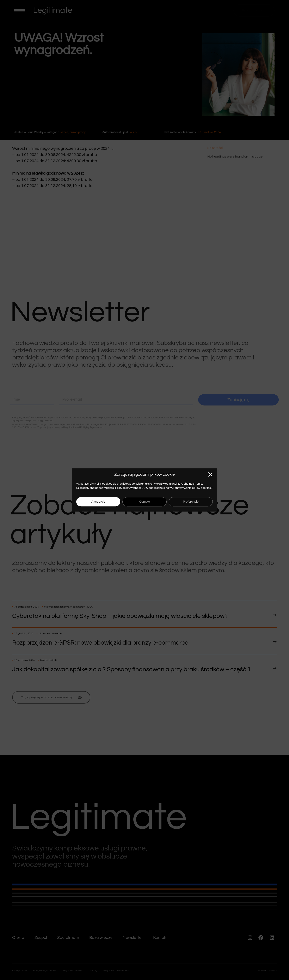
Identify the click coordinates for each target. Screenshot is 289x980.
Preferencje (191, 502)
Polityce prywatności (129, 488)
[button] (211, 474)
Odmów (144, 502)
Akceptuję (98, 502)
